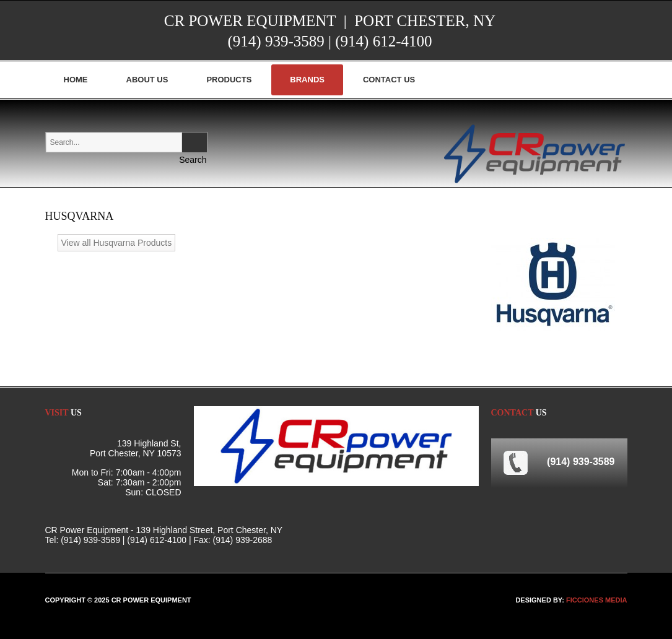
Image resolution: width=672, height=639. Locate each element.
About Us (147, 80)
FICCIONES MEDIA (596, 600)
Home (76, 80)
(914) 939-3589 (276, 41)
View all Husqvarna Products (117, 243)
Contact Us (389, 80)
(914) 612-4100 (383, 41)
